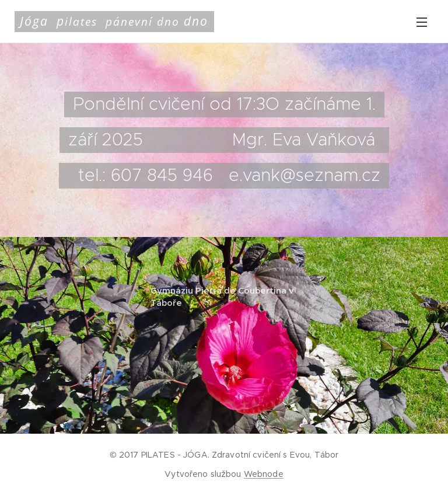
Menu (422, 22)
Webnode (264, 474)
